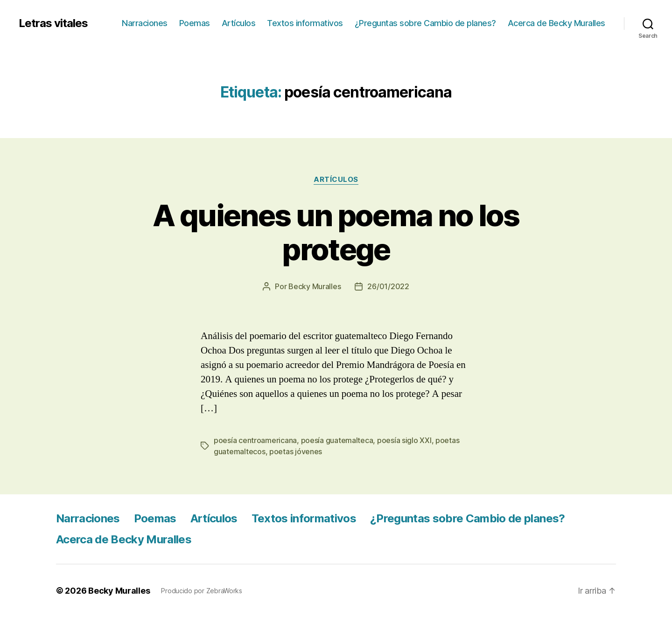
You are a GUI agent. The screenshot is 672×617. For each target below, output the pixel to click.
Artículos (239, 23)
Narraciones (145, 23)
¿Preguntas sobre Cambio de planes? (425, 23)
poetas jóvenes (296, 451)
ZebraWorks (224, 591)
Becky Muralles (119, 591)
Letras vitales (53, 23)
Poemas (195, 23)
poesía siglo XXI (404, 440)
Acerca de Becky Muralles (556, 23)
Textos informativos (305, 23)
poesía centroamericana (255, 440)
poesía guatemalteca (337, 440)
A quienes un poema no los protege (336, 232)
